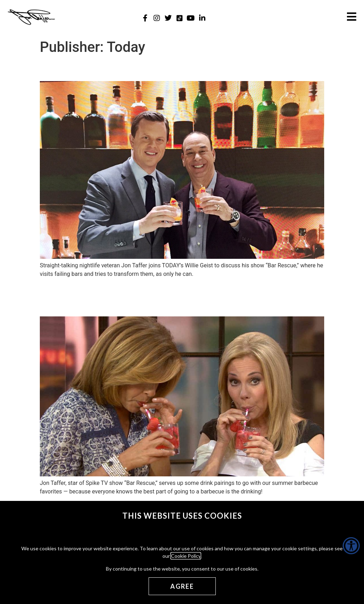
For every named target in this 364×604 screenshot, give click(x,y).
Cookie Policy (186, 556)
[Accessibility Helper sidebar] (351, 546)
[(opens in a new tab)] (182, 257)
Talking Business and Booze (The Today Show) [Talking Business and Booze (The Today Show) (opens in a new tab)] (158, 68)
